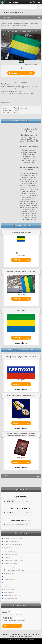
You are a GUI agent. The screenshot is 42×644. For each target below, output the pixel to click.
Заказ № (12, 612)
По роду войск (21, 533)
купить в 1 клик (21, 343)
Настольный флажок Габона (21, 232)
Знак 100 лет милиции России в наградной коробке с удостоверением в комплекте (21, 435)
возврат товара (34, 634)
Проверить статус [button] (11, 626)
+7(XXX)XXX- (12, 618)
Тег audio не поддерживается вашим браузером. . (18, 501)
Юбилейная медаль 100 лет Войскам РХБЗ (21, 396)
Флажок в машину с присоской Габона (21, 271)
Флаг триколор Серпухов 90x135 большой (21, 357)
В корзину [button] (13, 73)
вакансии (13, 636)
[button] (40, 7)
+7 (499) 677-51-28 (12, 2)
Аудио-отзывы (21, 489)
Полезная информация (25, 636)
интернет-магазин (8, 634)
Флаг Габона (21, 310)
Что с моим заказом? (21, 606)
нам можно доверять (22, 634)
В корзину (17, 260)
